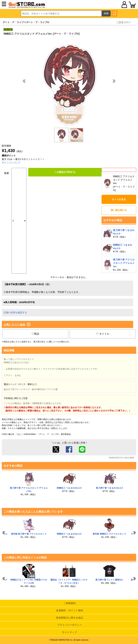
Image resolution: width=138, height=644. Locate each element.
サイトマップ (70, 632)
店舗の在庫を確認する (15, 312)
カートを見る (119, 199)
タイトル (103, 334)
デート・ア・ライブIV (38, 22)
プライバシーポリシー (70, 625)
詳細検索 (114, 13)
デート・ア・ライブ (13, 22)
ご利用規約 (70, 603)
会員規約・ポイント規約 (70, 610)
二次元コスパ (123, 22)
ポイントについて (11, 163)
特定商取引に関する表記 (70, 618)
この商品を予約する (65, 172)
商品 (35, 334)
